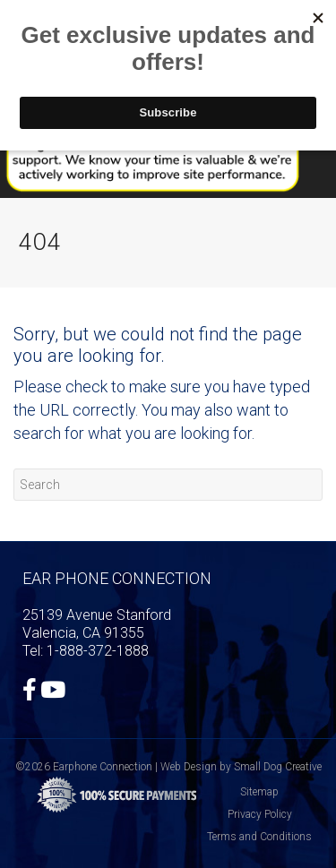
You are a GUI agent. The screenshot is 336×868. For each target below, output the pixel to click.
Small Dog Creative (278, 767)
